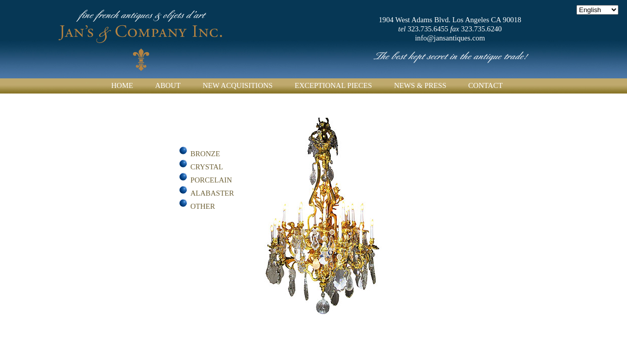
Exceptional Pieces (333, 85)
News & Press (420, 85)
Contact (485, 85)
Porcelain (211, 180)
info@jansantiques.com (450, 38)
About (168, 85)
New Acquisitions (238, 85)
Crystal (207, 167)
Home (122, 85)
